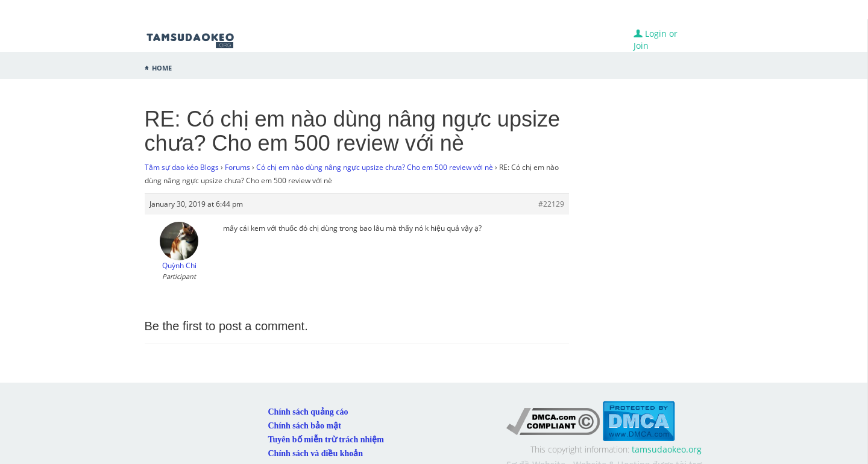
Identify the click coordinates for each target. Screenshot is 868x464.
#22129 (551, 204)
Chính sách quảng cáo (308, 412)
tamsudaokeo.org (667, 449)
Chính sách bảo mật (305, 426)
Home (162, 67)
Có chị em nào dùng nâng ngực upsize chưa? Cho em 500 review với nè (375, 167)
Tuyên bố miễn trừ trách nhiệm (326, 440)
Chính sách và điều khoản (316, 453)
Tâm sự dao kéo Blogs (182, 167)
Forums (237, 167)
